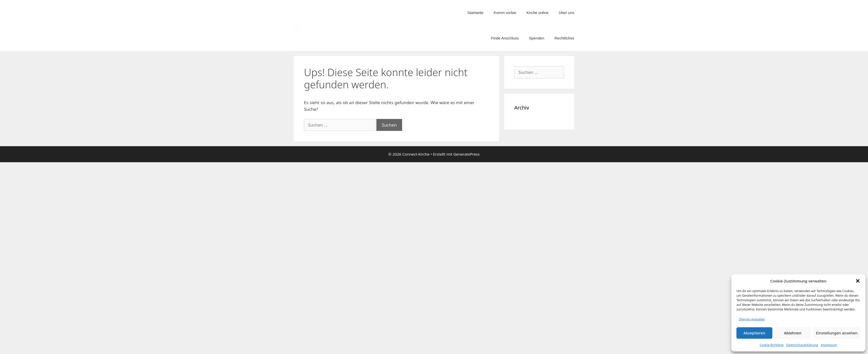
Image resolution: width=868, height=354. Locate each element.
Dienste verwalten (752, 319)
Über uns (566, 13)
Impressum (829, 345)
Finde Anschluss (505, 38)
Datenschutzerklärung (802, 345)
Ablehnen (793, 333)
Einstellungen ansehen (837, 333)
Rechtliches (564, 38)
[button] (858, 281)
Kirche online (537, 13)
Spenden (537, 38)
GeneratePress (467, 154)
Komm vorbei (505, 13)
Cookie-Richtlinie (772, 345)
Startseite (475, 13)
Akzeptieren (754, 333)
